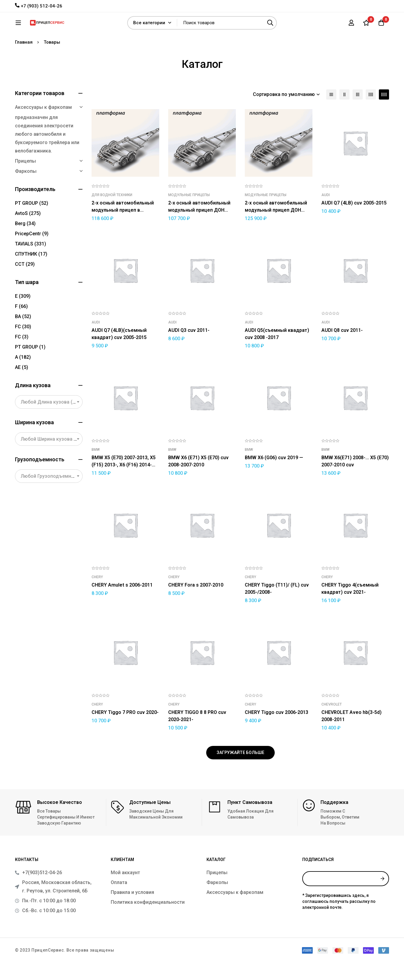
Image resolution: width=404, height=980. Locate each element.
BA (23, 334)
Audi (326, 213)
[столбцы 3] (358, 112)
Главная (24, 60)
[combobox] (49, 420)
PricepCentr (32, 251)
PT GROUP (32, 221)
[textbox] (49, 420)
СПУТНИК (31, 272)
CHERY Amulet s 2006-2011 (122, 603)
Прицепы (25, 179)
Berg (25, 241)
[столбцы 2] (344, 112)
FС (22, 354)
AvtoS (28, 231)
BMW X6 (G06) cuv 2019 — (274, 475)
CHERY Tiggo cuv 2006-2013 (277, 730)
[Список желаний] (366, 25)
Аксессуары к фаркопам (43, 125)
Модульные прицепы (189, 213)
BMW (96, 467)
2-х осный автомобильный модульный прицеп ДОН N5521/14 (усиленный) (276, 228)
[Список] (331, 112)
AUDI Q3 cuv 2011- (189, 348)
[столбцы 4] (371, 112)
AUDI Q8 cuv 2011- (342, 348)
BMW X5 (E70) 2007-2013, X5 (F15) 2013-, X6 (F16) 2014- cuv (124, 482)
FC (23, 344)
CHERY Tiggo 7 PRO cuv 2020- (125, 730)
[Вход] (351, 25)
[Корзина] (381, 25)
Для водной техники (112, 213)
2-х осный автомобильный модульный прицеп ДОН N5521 (199, 228)
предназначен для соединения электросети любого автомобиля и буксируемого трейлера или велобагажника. (47, 152)
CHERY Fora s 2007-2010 (196, 603)
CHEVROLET (332, 722)
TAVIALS (31, 261)
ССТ (25, 282)
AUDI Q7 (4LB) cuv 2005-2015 (354, 220)
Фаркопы (26, 189)
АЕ (22, 385)
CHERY (97, 595)
